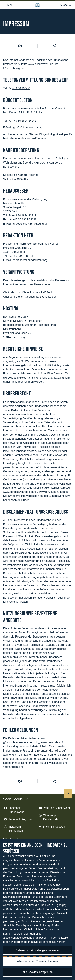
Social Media (16, 773)
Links (11, 813)
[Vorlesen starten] (20, 19)
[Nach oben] (68, 767)
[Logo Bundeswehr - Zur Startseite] (37, 4)
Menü (9, 4)
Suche (66, 4)
